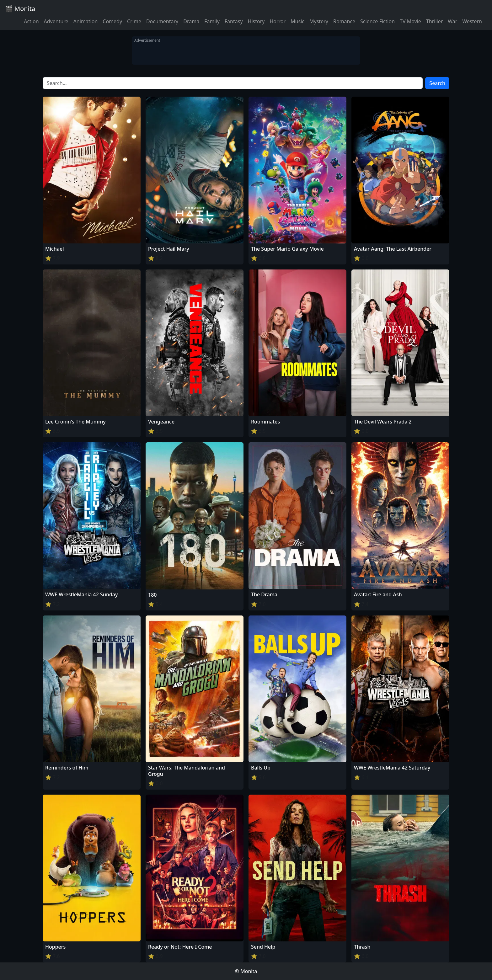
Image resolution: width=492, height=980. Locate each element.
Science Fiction (377, 21)
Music (297, 21)
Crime (134, 21)
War (452, 21)
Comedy (112, 21)
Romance (344, 21)
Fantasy (234, 21)
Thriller (434, 21)
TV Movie (410, 21)
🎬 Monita (20, 9)
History (256, 21)
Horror (278, 21)
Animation (86, 21)
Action (31, 21)
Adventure (56, 21)
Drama (191, 21)
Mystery (319, 21)
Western (472, 21)
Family (212, 21)
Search (437, 83)
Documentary (162, 21)
